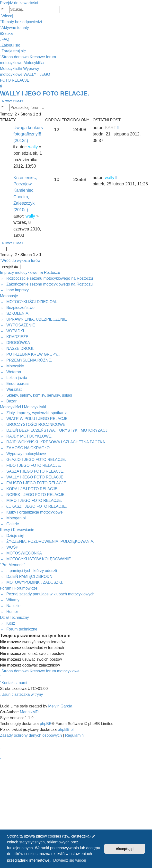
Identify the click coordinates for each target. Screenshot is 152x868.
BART (110, 128)
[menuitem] (21, 22)
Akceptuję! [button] (125, 849)
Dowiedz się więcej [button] (70, 860)
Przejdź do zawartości (19, 3)
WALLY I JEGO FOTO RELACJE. (45, 93)
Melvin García (60, 706)
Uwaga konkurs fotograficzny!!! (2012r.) (28, 134)
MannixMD (29, 712)
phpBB (46, 724)
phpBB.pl (66, 730)
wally (33, 147)
